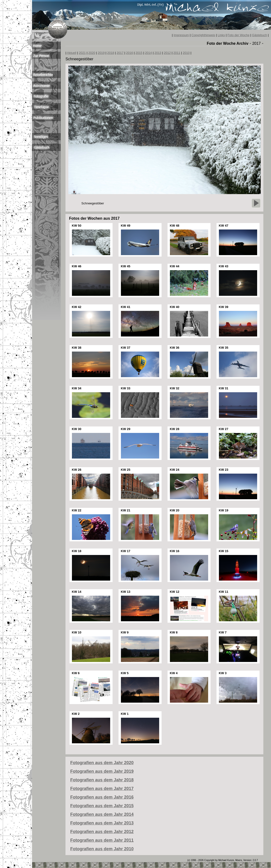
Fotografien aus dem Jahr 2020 (102, 763)
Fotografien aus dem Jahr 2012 (102, 832)
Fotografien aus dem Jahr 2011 (102, 840)
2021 (82, 53)
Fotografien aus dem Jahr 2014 (102, 814)
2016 (130, 53)
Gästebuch (260, 35)
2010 (186, 53)
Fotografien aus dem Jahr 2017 (102, 789)
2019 (101, 53)
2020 (92, 53)
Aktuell (72, 53)
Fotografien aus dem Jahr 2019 (102, 771)
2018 (111, 53)
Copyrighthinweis (203, 35)
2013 (158, 53)
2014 (149, 53)
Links (221, 35)
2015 (139, 53)
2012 (167, 53)
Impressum (181, 35)
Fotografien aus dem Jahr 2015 (102, 806)
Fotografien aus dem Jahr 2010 (102, 849)
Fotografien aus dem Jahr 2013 (102, 823)
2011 (177, 53)
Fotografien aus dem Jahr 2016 (102, 797)
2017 (120, 53)
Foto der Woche (238, 35)
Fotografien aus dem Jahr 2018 (102, 780)
